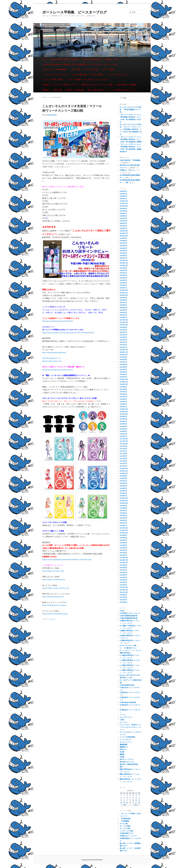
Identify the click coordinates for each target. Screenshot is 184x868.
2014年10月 (124, 533)
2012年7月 (123, 600)
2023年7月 (123, 273)
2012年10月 (124, 592)
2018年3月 (123, 431)
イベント (53, 619)
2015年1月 (123, 525)
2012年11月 (124, 590)
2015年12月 (124, 498)
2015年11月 (124, 501)
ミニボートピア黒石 (127, 831)
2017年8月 (123, 449)
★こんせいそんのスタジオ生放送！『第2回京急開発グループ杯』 (130, 110)
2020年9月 (123, 357)
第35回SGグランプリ (127, 762)
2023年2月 (123, 285)
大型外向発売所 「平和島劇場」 (127, 85)
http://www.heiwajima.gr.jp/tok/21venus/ (58, 370)
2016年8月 (123, 478)
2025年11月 (124, 204)
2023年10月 (124, 265)
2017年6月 (123, 454)
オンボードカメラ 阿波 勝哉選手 (55, 70)
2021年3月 (123, 342)
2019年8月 (123, 389)
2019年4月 (123, 399)
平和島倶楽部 (125, 819)
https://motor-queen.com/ (52, 361)
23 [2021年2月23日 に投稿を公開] (124, 802)
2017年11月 (124, 441)
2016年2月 (123, 493)
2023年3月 (123, 283)
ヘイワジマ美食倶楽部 (127, 737)
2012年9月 (123, 595)
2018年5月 (123, 426)
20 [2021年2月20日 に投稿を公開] (136, 800)
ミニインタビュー (126, 739)
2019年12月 (124, 379)
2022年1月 (123, 317)
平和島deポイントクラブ (128, 836)
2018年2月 (123, 434)
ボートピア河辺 (125, 828)
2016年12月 (124, 469)
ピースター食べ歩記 (91, 70)
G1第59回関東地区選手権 (128, 616)
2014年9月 (123, 535)
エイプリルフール (126, 717)
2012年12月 (124, 587)
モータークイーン (126, 742)
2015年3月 (123, 520)
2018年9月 (123, 416)
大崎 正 (128, 183)
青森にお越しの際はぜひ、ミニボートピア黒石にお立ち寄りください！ (112, 90)
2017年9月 (123, 446)
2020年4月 (123, 369)
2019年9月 (123, 387)
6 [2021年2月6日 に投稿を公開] (136, 796)
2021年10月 (124, 325)
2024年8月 (123, 241)
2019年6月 (123, 394)
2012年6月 (123, 602)
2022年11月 (124, 293)
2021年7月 (123, 332)
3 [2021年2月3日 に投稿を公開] (127, 796)
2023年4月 (123, 280)
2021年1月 (123, 347)
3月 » (136, 805)
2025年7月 (123, 213)
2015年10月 (124, 503)
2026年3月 (123, 194)
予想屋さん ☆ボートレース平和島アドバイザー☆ (60, 85)
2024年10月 (124, 236)
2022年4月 (123, 310)
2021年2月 (123, 345)
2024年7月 (123, 243)
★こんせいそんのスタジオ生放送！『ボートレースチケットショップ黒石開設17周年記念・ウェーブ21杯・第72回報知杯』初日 (131, 129)
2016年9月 (123, 476)
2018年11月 (124, 412)
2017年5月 (123, 456)
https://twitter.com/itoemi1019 (54, 580)
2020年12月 (124, 350)
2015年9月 (123, 506)
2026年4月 (123, 191)
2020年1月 (123, 377)
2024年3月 (123, 253)
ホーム (45, 59)
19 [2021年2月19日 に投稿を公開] (133, 800)
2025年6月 (123, 216)
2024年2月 (123, 256)
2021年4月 (123, 340)
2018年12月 (124, 409)
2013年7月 (123, 570)
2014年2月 (123, 553)
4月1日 (122, 611)
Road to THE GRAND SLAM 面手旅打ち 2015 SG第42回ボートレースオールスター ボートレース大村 (80, 64)
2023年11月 (124, 263)
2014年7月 (123, 540)
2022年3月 (123, 313)
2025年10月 (124, 206)
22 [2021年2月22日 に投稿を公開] (121, 802)
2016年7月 (123, 481)
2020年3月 (123, 372)
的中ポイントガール (127, 759)
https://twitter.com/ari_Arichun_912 (56, 588)
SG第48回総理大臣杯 (127, 685)
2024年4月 (123, 251)
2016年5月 (123, 486)
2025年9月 (123, 209)
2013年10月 (124, 563)
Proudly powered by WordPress (92, 860)
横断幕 (122, 754)
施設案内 (46, 90)
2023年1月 (123, 288)
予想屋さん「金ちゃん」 (128, 170)
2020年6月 (123, 364)
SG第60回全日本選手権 (128, 702)
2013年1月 (123, 585)
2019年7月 (123, 392)
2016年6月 (123, 483)
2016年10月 (124, 473)
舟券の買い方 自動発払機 (75, 90)
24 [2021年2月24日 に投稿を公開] (127, 802)
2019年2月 (123, 404)
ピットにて (124, 722)
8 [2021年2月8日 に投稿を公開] (121, 798)
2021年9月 (123, 327)
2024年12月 (124, 231)
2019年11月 (124, 382)
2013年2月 (123, 582)
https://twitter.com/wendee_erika (55, 614)
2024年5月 (123, 248)
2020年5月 (123, 367)
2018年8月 (123, 419)
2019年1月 (123, 407)
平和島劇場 (124, 821)
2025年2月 (123, 226)
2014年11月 (124, 530)
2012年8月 (123, 597)
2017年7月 (123, 451)
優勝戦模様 (124, 745)
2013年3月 (123, 580)
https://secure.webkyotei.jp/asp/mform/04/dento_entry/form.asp (67, 559)
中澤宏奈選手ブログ (127, 833)
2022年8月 (123, 300)
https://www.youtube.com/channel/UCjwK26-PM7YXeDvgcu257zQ (68, 333)
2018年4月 (123, 429)
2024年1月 (123, 258)
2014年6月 (123, 543)
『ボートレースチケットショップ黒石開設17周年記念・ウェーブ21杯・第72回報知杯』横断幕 (131, 139)
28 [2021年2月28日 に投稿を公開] (139, 802)
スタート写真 (76, 70)
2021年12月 (124, 320)
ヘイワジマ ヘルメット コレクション (55, 75)
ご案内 (122, 720)
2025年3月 (123, 223)
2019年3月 (123, 402)
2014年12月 (124, 528)
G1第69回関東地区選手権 (128, 618)
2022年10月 (124, 295)
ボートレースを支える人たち (117, 75)
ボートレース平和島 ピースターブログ (75, 12)
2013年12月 (124, 558)
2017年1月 (123, 466)
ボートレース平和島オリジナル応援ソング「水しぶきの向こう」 (89, 80)
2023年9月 (123, 268)
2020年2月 (123, 374)
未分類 (122, 752)
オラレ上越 (124, 824)
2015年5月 (123, 516)
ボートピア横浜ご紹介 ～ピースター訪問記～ (88, 75)
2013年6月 (123, 572)
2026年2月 (123, 196)
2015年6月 (123, 513)
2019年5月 (123, 397)
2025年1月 (123, 228)
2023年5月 (123, 278)
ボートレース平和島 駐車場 (53, 80)
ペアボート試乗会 (108, 70)
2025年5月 (123, 218)
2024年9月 (123, 238)
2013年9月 (123, 565)
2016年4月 (123, 488)
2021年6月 (123, 335)
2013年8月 (123, 568)
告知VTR (123, 749)
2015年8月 (123, 508)
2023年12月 (124, 260)
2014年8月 (123, 538)
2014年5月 (123, 545)
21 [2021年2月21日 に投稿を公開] (139, 800)
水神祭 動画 (57, 90)
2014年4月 (123, 548)
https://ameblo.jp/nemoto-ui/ (53, 597)
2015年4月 (123, 518)
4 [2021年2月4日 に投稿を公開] (130, 796)
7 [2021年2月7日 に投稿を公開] (139, 796)
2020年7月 (123, 362)
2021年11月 (124, 322)
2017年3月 (123, 461)
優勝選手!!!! (124, 747)
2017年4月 (123, 459)
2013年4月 (123, 577)
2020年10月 (124, 355)
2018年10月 (124, 414)
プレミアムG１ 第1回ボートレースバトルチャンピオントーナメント (131, 727)
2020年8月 (123, 360)
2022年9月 (123, 298)
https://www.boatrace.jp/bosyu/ (54, 352)
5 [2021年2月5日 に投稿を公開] (133, 796)
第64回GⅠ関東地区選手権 (130, 764)
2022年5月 (123, 308)
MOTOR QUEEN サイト (52, 358)
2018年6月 (123, 424)
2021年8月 (123, 330)
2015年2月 (123, 523)
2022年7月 (123, 303)
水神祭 (122, 757)
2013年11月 (124, 560)
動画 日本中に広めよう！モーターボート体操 (97, 85)
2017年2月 (123, 463)
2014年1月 (123, 555)
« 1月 (124, 805)
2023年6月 (123, 275)
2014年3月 (123, 550)
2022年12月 (124, 290)
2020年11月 (124, 352)
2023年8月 (123, 270)
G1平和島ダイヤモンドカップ (130, 613)
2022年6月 (123, 305)
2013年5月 (123, 575)
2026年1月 (123, 199)
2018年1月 (123, 436)
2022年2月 (123, 315)
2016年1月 (123, 496)
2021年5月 (123, 337)
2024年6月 (123, 246)
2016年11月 (124, 471)
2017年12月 (124, 439)
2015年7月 (123, 511)
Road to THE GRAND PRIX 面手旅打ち (65, 59)
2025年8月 (123, 211)
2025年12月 (124, 201)
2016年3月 (123, 491)
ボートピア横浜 (125, 826)
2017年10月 (124, 444)
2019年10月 (124, 384)
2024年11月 (124, 233)
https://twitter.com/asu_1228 (53, 571)
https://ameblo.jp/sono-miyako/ (54, 605)
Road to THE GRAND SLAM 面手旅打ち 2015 (100, 59)
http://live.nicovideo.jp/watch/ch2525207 (58, 321)
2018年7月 (123, 421)
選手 (121, 767)
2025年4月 (123, 221)
